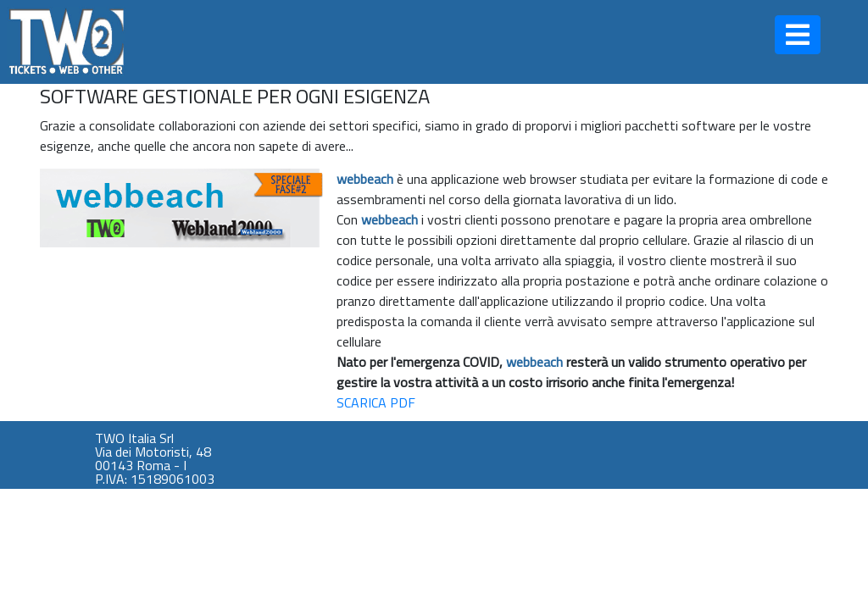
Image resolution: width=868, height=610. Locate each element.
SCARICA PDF (376, 402)
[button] (798, 35)
